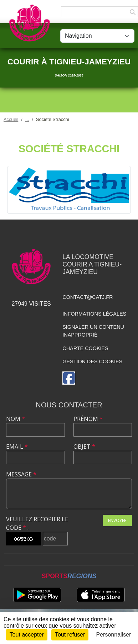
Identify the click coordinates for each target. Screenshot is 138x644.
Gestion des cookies (92, 361)
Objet (84, 447)
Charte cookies (85, 348)
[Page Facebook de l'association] (69, 378)
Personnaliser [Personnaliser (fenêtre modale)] (114, 635)
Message (21, 474)
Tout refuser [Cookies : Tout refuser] (70, 635)
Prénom (88, 419)
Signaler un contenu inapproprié (93, 331)
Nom (16, 419)
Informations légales (94, 314)
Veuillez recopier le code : (37, 523)
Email (17, 447)
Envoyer (117, 520)
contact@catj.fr (88, 297)
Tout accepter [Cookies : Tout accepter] (27, 635)
